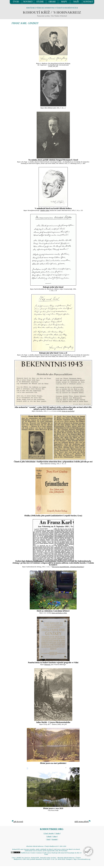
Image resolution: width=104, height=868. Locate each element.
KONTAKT (88, 2)
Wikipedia (47, 665)
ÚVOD (16, 2)
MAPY (64, 2)
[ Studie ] (58, 833)
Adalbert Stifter (45, 210)
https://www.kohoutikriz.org (82, 859)
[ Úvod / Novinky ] (49, 833)
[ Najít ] (48, 839)
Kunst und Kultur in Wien (59, 613)
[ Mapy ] (55, 836)
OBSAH (52, 2)
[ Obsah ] (49, 836)
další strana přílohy (82, 822)
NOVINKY (28, 2)
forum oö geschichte (68, 411)
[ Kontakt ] (55, 839)
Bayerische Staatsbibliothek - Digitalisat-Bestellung (68, 567)
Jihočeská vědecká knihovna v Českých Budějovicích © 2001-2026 (46, 846)
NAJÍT (76, 2)
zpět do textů (18, 822)
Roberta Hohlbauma (34, 561)
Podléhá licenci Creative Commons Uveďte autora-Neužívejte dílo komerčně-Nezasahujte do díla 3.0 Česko (46, 854)
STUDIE (40, 2)
